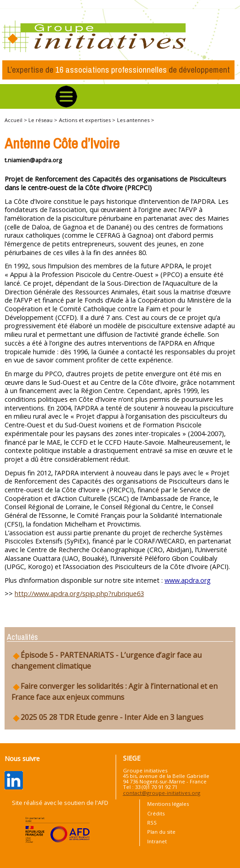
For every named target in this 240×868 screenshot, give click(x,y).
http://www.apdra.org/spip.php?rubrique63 (79, 594)
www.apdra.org (188, 580)
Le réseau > (43, 120)
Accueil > (16, 120)
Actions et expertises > (87, 120)
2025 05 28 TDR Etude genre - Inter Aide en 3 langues (107, 717)
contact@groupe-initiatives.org (162, 793)
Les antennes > (136, 120)
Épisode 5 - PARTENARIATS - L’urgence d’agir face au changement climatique (107, 660)
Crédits (156, 813)
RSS (152, 823)
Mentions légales (168, 804)
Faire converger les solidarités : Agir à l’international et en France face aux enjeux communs (115, 692)
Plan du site (161, 832)
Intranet (157, 841)
